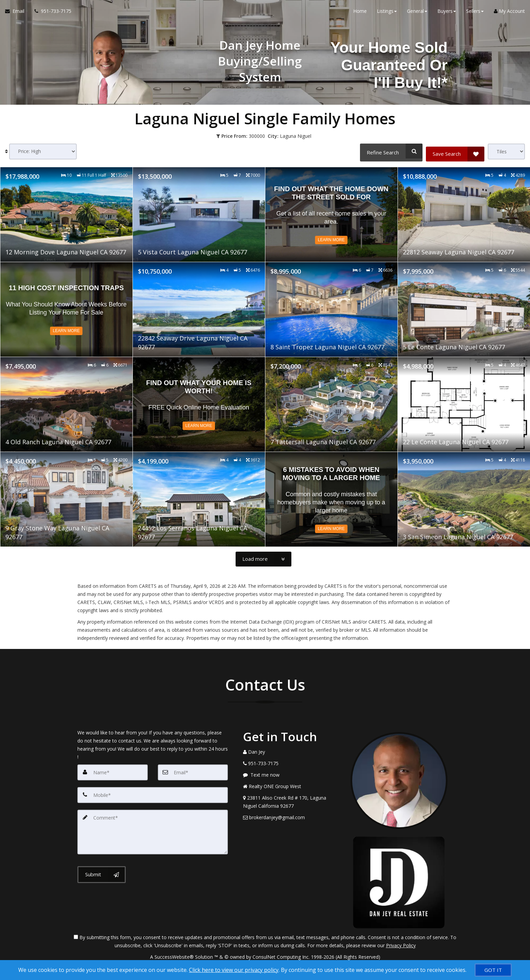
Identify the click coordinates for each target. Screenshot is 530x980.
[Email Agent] (17, 14)
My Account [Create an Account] (509, 13)
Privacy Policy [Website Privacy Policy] (401, 945)
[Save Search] (455, 151)
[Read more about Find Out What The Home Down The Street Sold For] (331, 214)
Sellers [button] (475, 13)
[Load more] (263, 558)
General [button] (417, 13)
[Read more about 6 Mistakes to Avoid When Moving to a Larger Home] (331, 499)
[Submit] (102, 872)
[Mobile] (153, 794)
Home (360, 13)
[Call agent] (50, 14)
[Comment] (153, 830)
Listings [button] (387, 13)
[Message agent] (292, 774)
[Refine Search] (390, 151)
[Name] (113, 772)
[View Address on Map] (292, 801)
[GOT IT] (493, 970)
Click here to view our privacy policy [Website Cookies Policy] (234, 970)
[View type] (506, 152)
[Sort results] (43, 152)
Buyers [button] (447, 13)
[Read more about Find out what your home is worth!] (199, 404)
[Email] (193, 772)
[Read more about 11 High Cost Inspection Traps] (66, 309)
